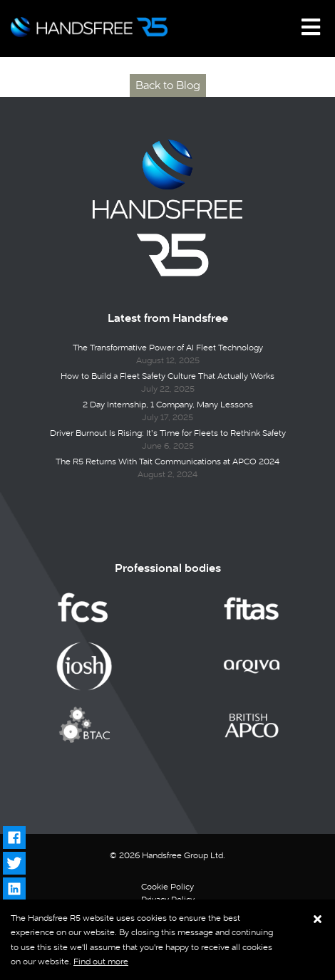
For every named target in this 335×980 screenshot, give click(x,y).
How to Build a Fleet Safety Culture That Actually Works (167, 376)
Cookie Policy (167, 887)
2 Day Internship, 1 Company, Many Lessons (168, 405)
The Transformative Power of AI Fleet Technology (168, 348)
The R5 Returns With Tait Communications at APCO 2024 (167, 462)
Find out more (101, 961)
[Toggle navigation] (311, 27)
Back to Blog (168, 85)
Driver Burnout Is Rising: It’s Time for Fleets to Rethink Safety (168, 433)
